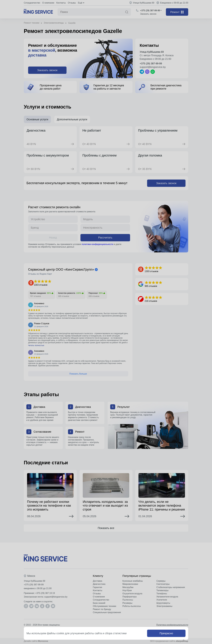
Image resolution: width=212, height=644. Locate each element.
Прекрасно (166, 633)
